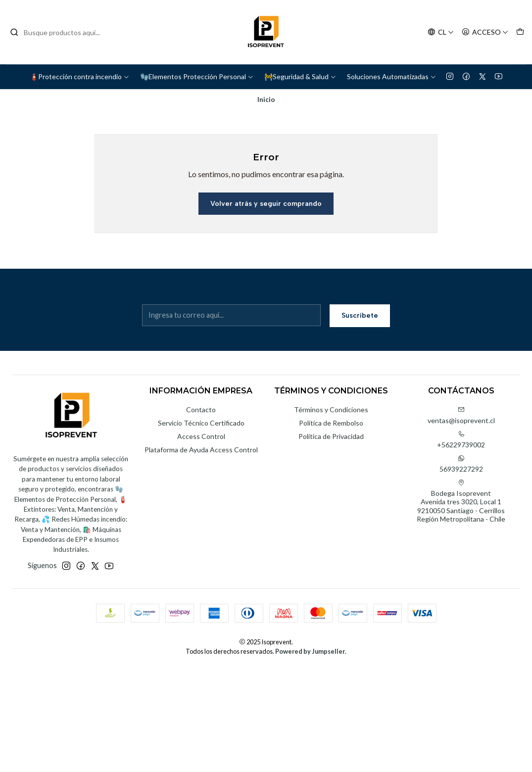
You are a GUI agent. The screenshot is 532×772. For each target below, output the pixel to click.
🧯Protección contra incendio (80, 76)
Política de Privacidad (331, 436)
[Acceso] (485, 32)
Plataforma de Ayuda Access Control (201, 450)
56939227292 (461, 464)
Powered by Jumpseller (310, 651)
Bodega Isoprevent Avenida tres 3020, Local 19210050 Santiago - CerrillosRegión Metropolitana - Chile (461, 501)
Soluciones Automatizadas (392, 76)
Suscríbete (360, 315)
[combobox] (60, 32)
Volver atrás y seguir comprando (266, 204)
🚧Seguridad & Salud (300, 76)
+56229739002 (461, 440)
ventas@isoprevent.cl (461, 415)
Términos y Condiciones (331, 410)
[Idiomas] (441, 32)
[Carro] (520, 32)
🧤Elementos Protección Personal (197, 76)
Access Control (201, 436)
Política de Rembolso (331, 423)
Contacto (201, 410)
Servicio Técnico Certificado (201, 423)
